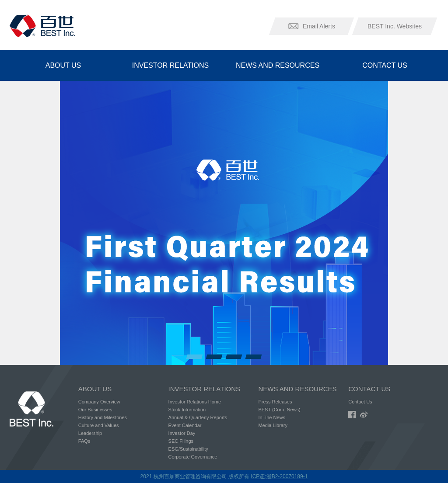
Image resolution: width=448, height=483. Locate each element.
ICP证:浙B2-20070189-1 (279, 476)
